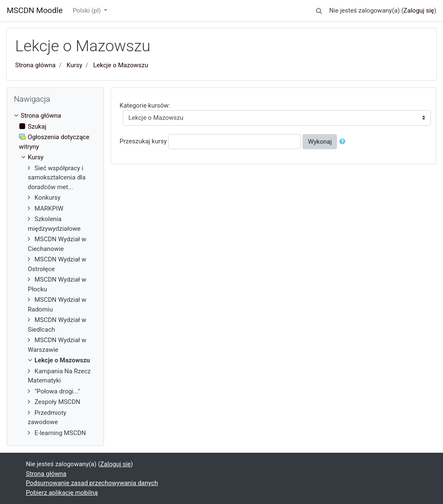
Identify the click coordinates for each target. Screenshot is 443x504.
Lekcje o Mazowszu (121, 65)
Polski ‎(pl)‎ (88, 11)
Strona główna (35, 65)
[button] (319, 9)
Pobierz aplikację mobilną (62, 493)
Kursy (74, 65)
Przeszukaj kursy (143, 141)
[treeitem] (55, 116)
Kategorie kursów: (145, 106)
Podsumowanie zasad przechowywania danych (92, 483)
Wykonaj (320, 142)
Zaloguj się (419, 11)
